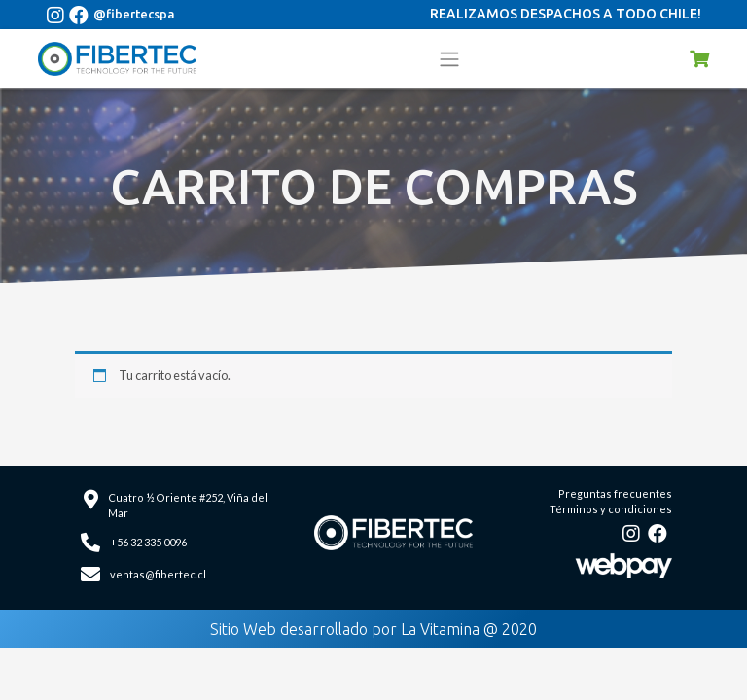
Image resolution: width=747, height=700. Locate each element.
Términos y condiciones (611, 509)
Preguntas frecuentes (615, 493)
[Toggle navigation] (449, 58)
